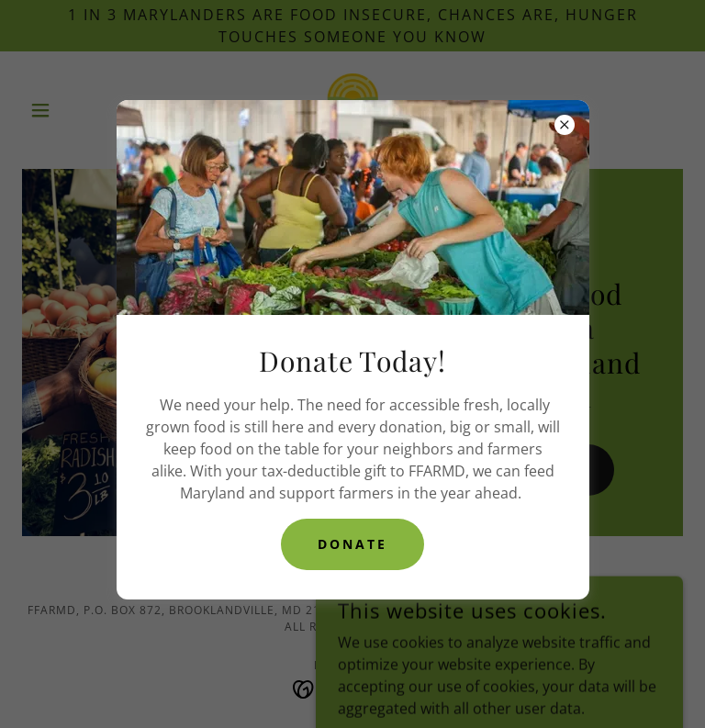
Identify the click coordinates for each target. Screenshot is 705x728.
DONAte (352, 544)
